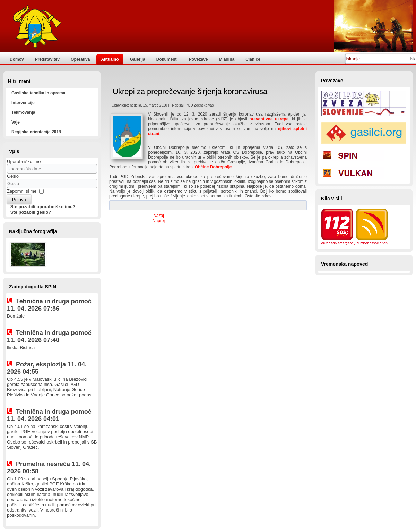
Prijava (19, 199)
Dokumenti (167, 59)
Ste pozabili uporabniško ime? (43, 207)
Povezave (198, 59)
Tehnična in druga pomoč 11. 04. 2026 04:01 (49, 415)
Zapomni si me (22, 191)
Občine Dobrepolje (213, 167)
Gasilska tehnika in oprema (38, 93)
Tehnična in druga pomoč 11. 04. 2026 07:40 (49, 336)
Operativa (80, 59)
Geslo (13, 176)
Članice (253, 59)
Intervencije (23, 103)
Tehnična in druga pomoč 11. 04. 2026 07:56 (49, 305)
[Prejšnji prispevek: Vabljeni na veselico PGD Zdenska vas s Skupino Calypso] (159, 216)
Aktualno (110, 59)
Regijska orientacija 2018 (36, 132)
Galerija (138, 59)
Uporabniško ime (24, 162)
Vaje (16, 122)
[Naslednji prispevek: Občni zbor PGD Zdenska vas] (159, 221)
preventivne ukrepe (269, 119)
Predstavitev (47, 59)
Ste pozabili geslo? (31, 212)
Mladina (227, 59)
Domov (17, 59)
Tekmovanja (23, 112)
